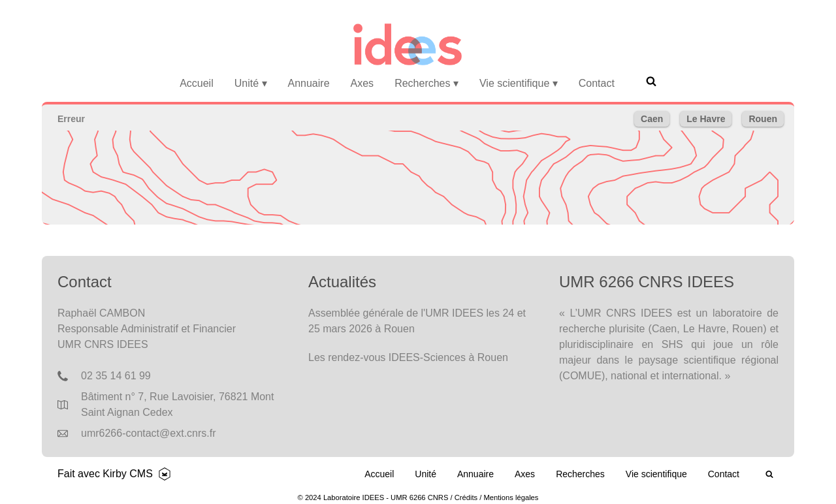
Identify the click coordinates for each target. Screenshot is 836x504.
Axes (362, 83)
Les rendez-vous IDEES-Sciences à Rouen (408, 357)
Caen (652, 119)
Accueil (197, 83)
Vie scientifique (519, 83)
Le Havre (706, 119)
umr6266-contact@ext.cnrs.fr (149, 433)
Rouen (763, 119)
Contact (597, 83)
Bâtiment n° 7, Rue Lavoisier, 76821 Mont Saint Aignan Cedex (177, 404)
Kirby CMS (127, 474)
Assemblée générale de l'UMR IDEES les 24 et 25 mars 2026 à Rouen (417, 321)
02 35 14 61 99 (116, 376)
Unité (251, 83)
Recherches (426, 83)
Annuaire (309, 83)
